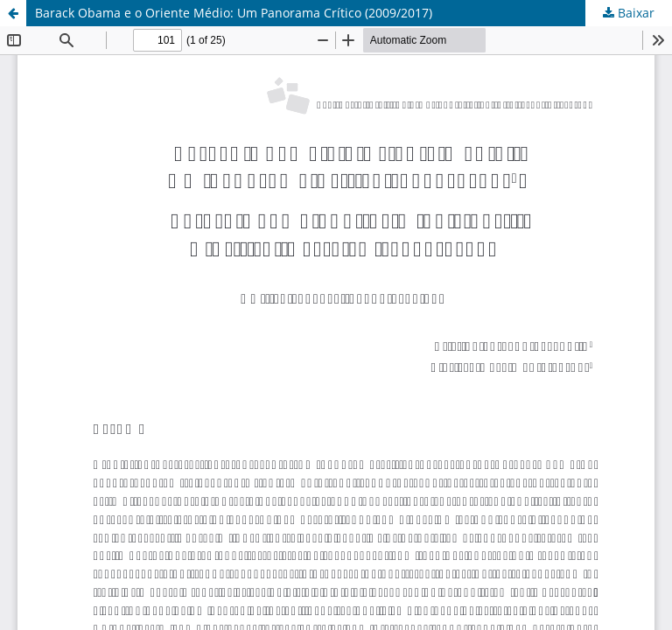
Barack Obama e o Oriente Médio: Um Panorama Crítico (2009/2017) (234, 13)
